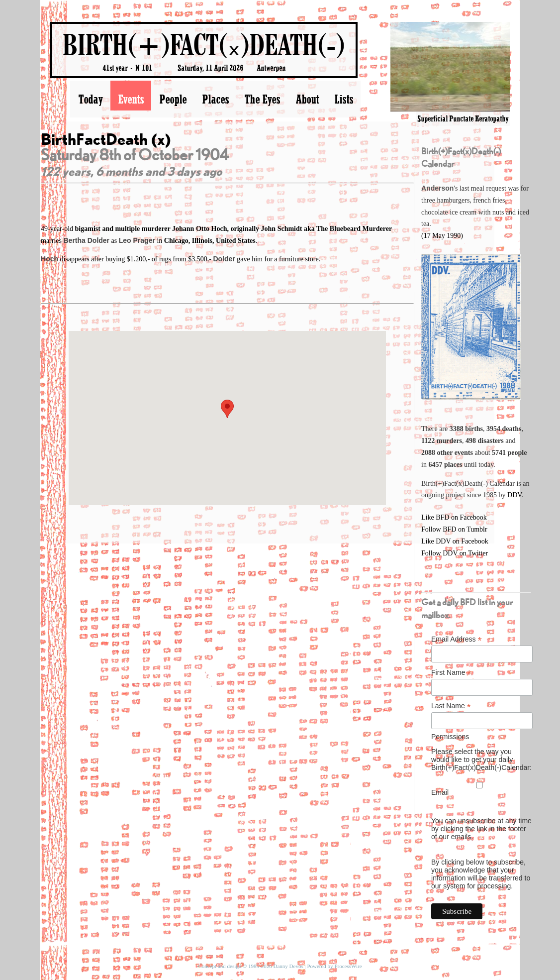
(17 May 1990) (442, 236)
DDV (514, 495)
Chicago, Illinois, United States (210, 241)
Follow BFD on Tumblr (454, 529)
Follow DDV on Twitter (455, 553)
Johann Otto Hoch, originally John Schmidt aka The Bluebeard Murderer (282, 229)
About (307, 99)
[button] (227, 409)
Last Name (451, 706)
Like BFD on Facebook (454, 517)
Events (131, 99)
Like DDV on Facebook (455, 541)
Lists (344, 99)
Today (90, 99)
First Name (451, 673)
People (173, 99)
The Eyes (262, 99)
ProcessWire (348, 966)
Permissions (450, 737)
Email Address (457, 639)
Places (215, 99)
